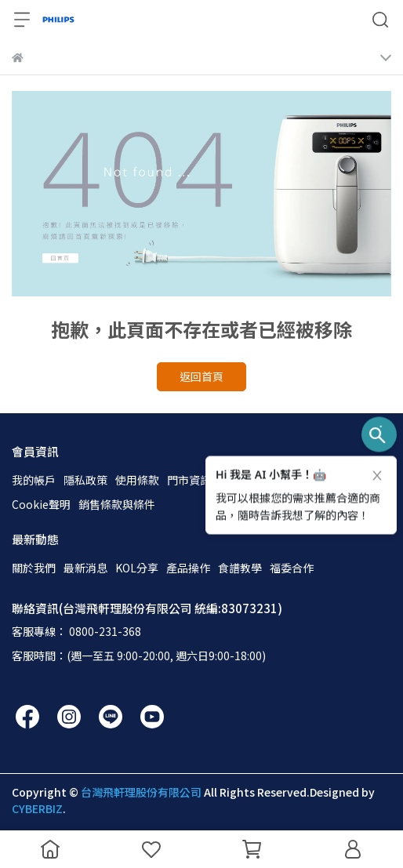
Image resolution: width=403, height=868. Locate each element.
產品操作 (188, 568)
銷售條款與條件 (117, 504)
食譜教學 (240, 568)
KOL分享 (137, 568)
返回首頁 (201, 376)
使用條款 (137, 480)
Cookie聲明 (41, 504)
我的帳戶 (34, 480)
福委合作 (292, 568)
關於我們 (34, 568)
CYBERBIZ (37, 808)
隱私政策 (85, 480)
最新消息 (85, 568)
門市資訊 (189, 480)
